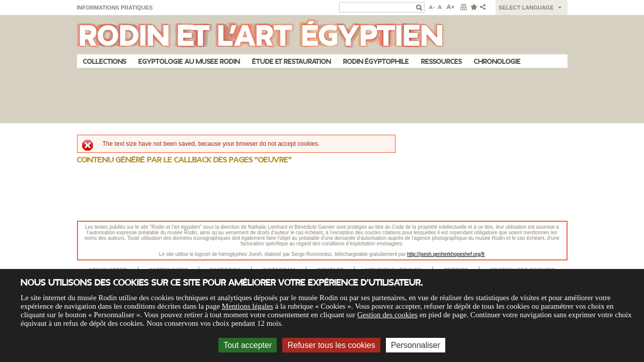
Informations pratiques (115, 8)
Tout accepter (248, 345)
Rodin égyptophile (376, 62)
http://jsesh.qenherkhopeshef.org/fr (446, 254)
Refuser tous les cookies (331, 345)
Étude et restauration (292, 62)
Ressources (441, 62)
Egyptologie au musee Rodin (189, 62)
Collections (105, 62)
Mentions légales (248, 306)
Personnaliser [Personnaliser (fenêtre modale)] (416, 345)
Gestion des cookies (387, 315)
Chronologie (497, 62)
